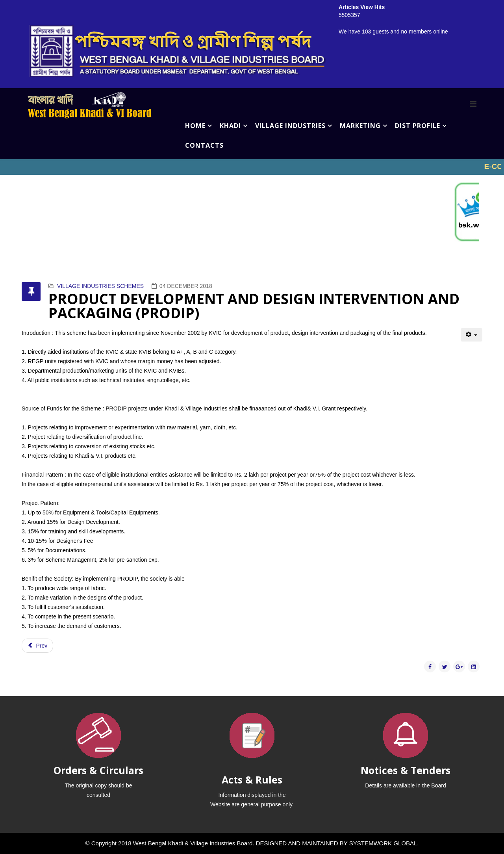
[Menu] (473, 104)
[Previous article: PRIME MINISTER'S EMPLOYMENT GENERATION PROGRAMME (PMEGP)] (37, 646)
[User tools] (472, 335)
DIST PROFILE (418, 126)
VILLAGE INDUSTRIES (290, 126)
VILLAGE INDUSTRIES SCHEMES (100, 286)
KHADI (230, 126)
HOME (195, 126)
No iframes (252, 167)
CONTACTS (204, 145)
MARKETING (360, 126)
